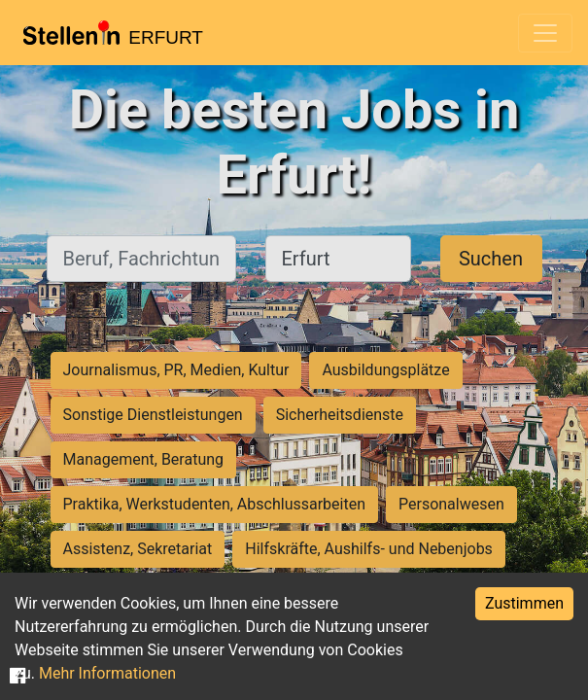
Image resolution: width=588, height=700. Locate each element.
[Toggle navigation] (545, 33)
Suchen (491, 259)
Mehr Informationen (107, 673)
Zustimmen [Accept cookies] (524, 603)
